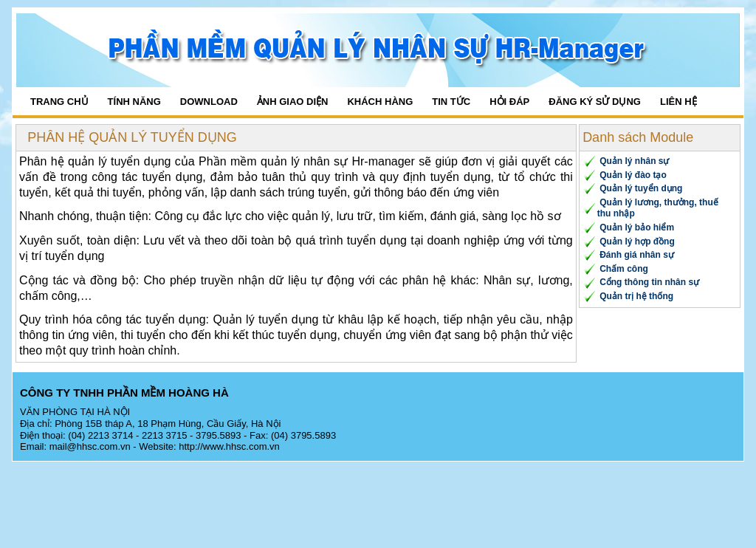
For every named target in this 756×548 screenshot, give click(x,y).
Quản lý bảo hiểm (637, 227)
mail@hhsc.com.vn (90, 446)
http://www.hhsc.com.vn (229, 446)
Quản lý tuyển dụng (641, 188)
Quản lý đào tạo (633, 175)
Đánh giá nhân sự (637, 255)
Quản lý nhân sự (634, 161)
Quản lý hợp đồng (637, 242)
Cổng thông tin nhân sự (649, 282)
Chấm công (624, 269)
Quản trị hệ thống (636, 296)
